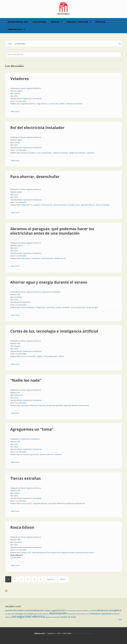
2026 (16, 96)
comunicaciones (47, 258)
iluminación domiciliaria (85, 552)
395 (19, 491)
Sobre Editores (15, 29)
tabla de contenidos (53, 617)
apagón (40, 356)
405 (19, 294)
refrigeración (40, 307)
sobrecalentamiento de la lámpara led (46, 552)
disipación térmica (68, 552)
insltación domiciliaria (74, 104)
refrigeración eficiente (77, 153)
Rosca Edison (22, 527)
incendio (71, 205)
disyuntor (42, 405)
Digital (20, 91)
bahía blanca (26, 258)
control (93, 610)
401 (19, 393)
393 (19, 540)
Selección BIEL (40, 22)
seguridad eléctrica (28, 104)
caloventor (90, 153)
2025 (16, 145)
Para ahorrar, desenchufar (35, 177)
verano (59, 307)
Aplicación (27, 302)
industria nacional (100, 613)
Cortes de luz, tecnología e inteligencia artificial (54, 331)
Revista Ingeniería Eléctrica (31, 88)
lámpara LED (26, 552)
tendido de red (60, 258)
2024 (16, 300)
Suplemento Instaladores (32, 99)
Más (120, 620)
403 (19, 343)
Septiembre (19, 395)
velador (62, 104)
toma (78, 205)
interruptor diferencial (29, 405)
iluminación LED (73, 614)
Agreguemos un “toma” (32, 429)
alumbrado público (15, 610)
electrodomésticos (60, 205)
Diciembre (18, 297)
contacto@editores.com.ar (83, 633)
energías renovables (24, 614)
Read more (15, 111)
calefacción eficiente (60, 153)
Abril (16, 248)
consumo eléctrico (46, 454)
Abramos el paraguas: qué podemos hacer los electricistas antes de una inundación (52, 231)
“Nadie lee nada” (26, 380)
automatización (35, 610)
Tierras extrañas (25, 478)
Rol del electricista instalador (37, 128)
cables (47, 610)
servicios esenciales (28, 356)
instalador (58, 454)
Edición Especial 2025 (18, 22)
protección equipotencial (75, 503)
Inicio (10, 44)
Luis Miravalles (21, 101)
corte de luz (51, 307)
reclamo (61, 356)
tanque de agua (92, 307)
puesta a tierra (27, 503)
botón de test (84, 405)
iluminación (58, 613)
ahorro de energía (103, 205)
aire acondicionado (45, 153)
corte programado (50, 356)
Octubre (17, 142)
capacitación (58, 610)
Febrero (17, 93)
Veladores (19, 79)
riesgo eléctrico (42, 104)
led (14, 617)
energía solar (10, 614)
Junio (16, 195)
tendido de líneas (68, 617)
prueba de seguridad (55, 405)
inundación (36, 258)
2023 (16, 545)
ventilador (66, 307)
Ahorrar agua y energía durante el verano (49, 282)
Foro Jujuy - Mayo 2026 (77, 22)
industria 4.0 (84, 614)
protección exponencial (30, 454)
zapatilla (37, 205)
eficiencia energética (29, 153)
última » (63, 579)
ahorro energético (28, 307)
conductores (71, 611)
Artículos (100, 22)
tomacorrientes (46, 205)
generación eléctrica (42, 614)
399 (19, 442)
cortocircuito (54, 104)
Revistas (55, 22)
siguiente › (51, 579)
